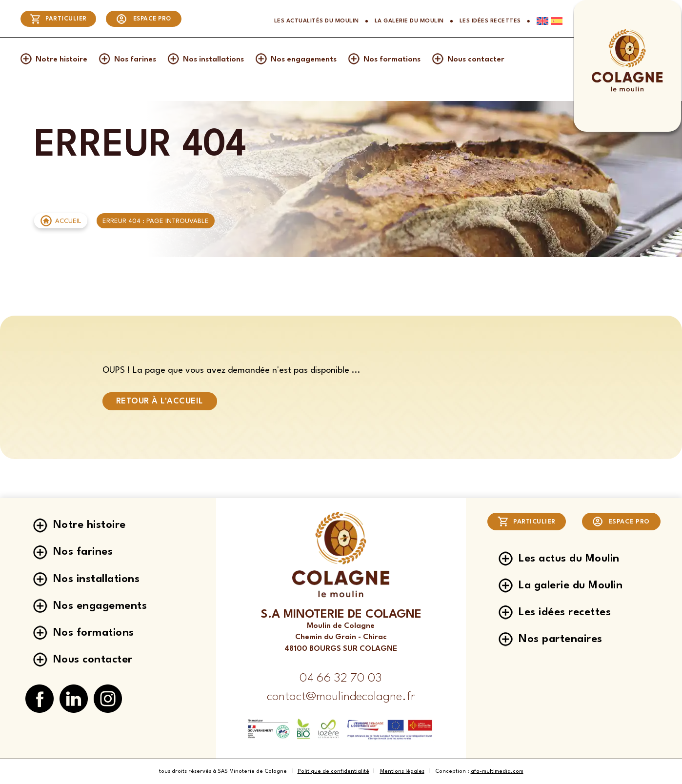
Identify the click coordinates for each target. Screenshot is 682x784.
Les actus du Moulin (569, 555)
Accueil (68, 221)
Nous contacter (476, 60)
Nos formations (392, 60)
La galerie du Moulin (409, 21)
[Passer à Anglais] (540, 21)
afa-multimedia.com (497, 772)
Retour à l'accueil (160, 401)
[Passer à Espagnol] (555, 21)
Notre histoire (61, 60)
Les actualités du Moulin (317, 21)
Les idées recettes (490, 21)
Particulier (58, 19)
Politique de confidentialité (333, 772)
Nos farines (135, 60)
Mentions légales (402, 772)
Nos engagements (304, 60)
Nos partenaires (561, 639)
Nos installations (213, 60)
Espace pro (143, 19)
